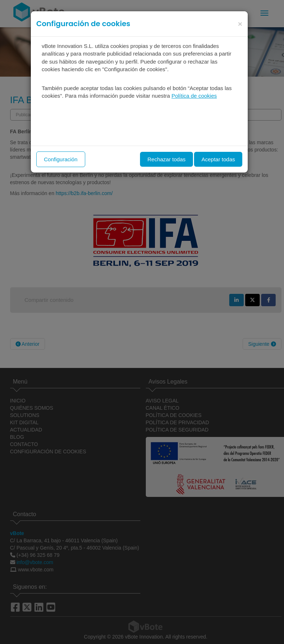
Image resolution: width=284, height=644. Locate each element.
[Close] (240, 24)
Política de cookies (194, 96)
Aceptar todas (218, 159)
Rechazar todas (166, 159)
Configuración (61, 159)
